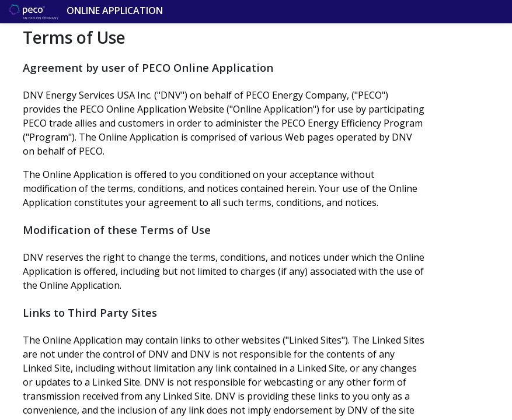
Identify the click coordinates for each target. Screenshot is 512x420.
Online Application (47, 12)
